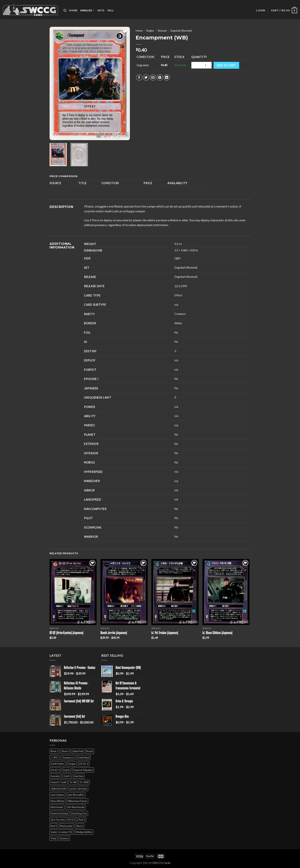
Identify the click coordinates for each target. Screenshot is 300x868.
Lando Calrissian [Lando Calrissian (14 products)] (78, 789)
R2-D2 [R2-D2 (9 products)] (72, 820)
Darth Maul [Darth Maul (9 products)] (84, 758)
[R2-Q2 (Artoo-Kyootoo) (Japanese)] (73, 592)
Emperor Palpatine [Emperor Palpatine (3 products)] (83, 770)
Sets (101, 10)
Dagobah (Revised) (181, 31)
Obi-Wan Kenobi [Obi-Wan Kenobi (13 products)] (75, 807)
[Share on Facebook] (139, 77)
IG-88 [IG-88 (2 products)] (73, 782)
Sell (111, 10)
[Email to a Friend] (153, 77)
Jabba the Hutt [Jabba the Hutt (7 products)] (58, 789)
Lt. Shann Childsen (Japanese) (217, 633)
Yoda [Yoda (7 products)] (53, 838)
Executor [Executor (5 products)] (55, 776)
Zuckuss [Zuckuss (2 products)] (64, 838)
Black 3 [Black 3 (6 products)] (66, 751)
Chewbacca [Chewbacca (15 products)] (68, 758)
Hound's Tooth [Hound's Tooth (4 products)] (59, 782)
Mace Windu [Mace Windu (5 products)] (57, 801)
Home (73, 10)
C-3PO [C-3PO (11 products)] (54, 758)
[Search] (65, 11)
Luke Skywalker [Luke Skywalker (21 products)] (76, 795)
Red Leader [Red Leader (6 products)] (66, 826)
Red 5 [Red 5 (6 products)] (54, 826)
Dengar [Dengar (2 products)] (72, 764)
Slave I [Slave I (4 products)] (80, 826)
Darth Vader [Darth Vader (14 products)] (57, 764)
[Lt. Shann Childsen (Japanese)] (226, 592)
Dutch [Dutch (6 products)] (66, 770)
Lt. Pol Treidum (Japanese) (165, 633)
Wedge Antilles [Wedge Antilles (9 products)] (84, 832)
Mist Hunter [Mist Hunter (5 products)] (57, 807)
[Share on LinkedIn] (167, 77)
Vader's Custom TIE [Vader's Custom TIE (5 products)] (61, 832)
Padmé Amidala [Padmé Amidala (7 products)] (59, 813)
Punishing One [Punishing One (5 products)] (79, 813)
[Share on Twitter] (146, 77)
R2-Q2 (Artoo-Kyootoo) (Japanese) (66, 633)
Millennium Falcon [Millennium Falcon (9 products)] (77, 801)
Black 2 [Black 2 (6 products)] (55, 751)
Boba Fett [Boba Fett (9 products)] (78, 751)
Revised (162, 31)
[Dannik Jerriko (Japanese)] (124, 592)
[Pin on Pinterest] (160, 77)
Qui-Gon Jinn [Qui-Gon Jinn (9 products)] (58, 820)
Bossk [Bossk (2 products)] (90, 751)
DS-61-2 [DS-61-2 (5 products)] (84, 764)
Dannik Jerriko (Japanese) (114, 633)
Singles (87, 10)
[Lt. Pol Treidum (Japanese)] (175, 592)
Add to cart (226, 65)
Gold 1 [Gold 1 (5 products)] (67, 776)
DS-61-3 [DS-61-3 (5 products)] (55, 770)
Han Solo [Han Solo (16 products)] (79, 776)
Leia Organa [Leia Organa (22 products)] (57, 795)
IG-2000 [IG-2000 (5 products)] (84, 782)
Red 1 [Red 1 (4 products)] (82, 820)
